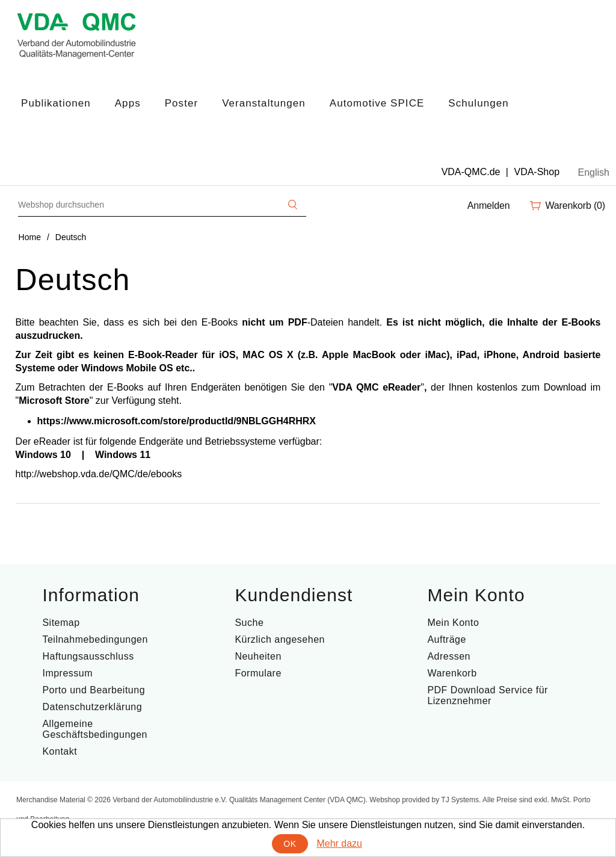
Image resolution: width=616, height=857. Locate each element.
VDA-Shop (537, 172)
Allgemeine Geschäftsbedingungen (95, 729)
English (594, 172)
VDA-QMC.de (471, 172)
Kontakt (60, 751)
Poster (181, 103)
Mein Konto (453, 623)
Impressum (67, 673)
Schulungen (478, 103)
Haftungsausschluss (88, 656)
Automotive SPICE (377, 103)
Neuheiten (258, 656)
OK (290, 844)
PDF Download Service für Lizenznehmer (488, 695)
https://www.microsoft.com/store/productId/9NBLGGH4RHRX (177, 421)
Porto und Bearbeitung (94, 690)
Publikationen (56, 103)
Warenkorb (452, 673)
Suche (249, 623)
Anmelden (489, 206)
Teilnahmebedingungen (95, 639)
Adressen (449, 656)
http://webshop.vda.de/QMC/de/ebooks (99, 474)
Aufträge (446, 639)
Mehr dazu (339, 843)
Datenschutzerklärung (92, 707)
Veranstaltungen (264, 103)
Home (30, 237)
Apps (128, 103)
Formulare (258, 673)
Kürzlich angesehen (280, 639)
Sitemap (61, 623)
